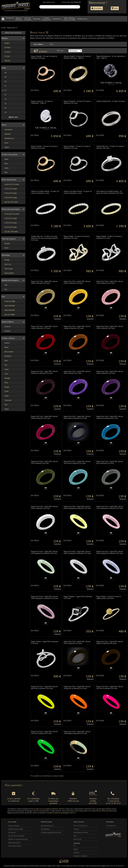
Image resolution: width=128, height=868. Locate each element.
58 (4, 112)
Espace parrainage (14, 843)
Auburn (6, 343)
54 (4, 99)
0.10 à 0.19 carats (9, 218)
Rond (5, 248)
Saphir (5, 147)
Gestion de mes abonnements (18, 839)
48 (4, 73)
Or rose (6, 56)
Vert (4, 405)
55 (4, 103)
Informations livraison (81, 832)
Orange (6, 378)
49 (4, 77)
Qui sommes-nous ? (47, 826)
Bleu (5, 164)
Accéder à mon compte (16, 829)
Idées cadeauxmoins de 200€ (69, 19)
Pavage (6, 260)
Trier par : (61, 50)
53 (4, 95)
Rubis (5, 391)
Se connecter (98, 8)
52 (4, 90)
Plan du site (77, 839)
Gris (4, 365)
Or (74, 846)
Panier (116, 8)
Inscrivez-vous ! (111, 826)
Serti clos (6, 264)
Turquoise (7, 400)
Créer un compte (14, 826)
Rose (5, 383)
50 (4, 81)
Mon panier (12, 832)
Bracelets (37, 19)
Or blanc (6, 47)
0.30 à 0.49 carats (9, 193)
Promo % (10, 18)
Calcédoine (7, 130)
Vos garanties (45, 829)
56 (4, 108)
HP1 (5, 285)
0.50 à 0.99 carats (9, 198)
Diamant (6, 134)
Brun (5, 360)
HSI (4, 289)
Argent (6, 43)
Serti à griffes (8, 273)
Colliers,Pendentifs (47, 19)
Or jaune (6, 52)
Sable (5, 396)
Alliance (6, 327)
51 (4, 86)
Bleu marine (7, 352)
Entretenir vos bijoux (80, 856)
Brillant (6, 243)
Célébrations (82, 19)
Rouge (5, 387)
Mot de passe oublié (15, 846)
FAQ (75, 836)
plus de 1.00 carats (10, 202)
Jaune (5, 168)
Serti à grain (7, 269)
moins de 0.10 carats (10, 184)
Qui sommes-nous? (49, 2)
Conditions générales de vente (51, 832)
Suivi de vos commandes (16, 836)
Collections (57, 19)
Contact (76, 829)
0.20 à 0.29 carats (9, 189)
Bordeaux (7, 356)
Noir (5, 172)
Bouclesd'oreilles (28, 19)
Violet (5, 409)
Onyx (5, 143)
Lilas (5, 374)
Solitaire (6, 331)
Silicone (6, 61)
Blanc (5, 159)
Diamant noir (8, 138)
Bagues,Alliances (19, 19)
